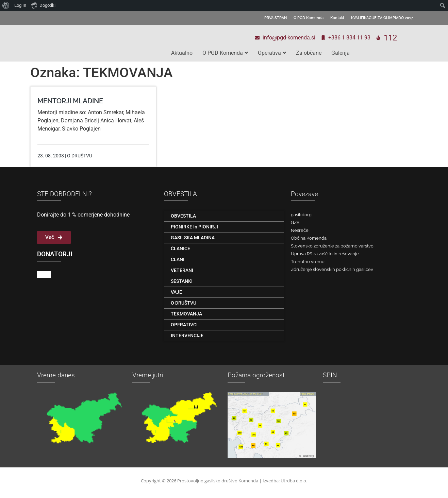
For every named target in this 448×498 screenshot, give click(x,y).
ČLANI (178, 259)
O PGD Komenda (309, 18)
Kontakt (337, 18)
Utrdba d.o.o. (294, 481)
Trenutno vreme (308, 262)
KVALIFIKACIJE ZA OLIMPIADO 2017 (382, 18)
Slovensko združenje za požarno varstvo (332, 246)
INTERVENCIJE (187, 336)
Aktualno (182, 53)
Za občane (309, 53)
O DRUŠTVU (80, 156)
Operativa (272, 53)
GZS (295, 222)
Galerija (341, 53)
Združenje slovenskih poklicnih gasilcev (332, 269)
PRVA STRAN (276, 18)
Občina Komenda (309, 238)
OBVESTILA (183, 216)
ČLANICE (180, 248)
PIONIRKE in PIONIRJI (194, 227)
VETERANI (182, 270)
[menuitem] (6, 5)
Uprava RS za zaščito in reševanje (325, 254)
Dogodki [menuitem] (43, 5)
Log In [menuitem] (20, 5)
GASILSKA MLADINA (193, 238)
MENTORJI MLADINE (70, 101)
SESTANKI (182, 281)
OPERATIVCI (184, 325)
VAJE (176, 292)
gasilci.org (301, 215)
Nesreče (300, 230)
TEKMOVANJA (186, 314)
